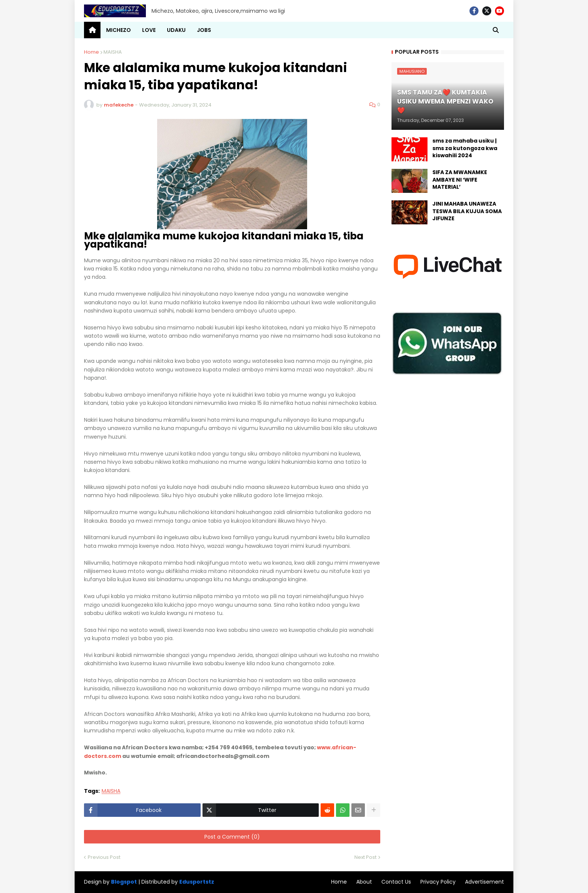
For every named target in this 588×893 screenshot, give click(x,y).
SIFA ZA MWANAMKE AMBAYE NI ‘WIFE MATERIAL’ (460, 180)
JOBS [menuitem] (204, 30)
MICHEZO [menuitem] (118, 30)
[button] (496, 30)
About (364, 882)
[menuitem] (92, 30)
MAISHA (113, 52)
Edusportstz (197, 882)
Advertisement (484, 882)
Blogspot (124, 882)
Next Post (365, 857)
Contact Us (396, 882)
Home (91, 52)
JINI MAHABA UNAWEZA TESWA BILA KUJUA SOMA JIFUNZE (467, 211)
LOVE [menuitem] (149, 30)
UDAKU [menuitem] (176, 30)
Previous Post (104, 857)
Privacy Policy (438, 882)
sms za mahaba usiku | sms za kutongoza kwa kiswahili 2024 (465, 148)
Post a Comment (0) (232, 837)
